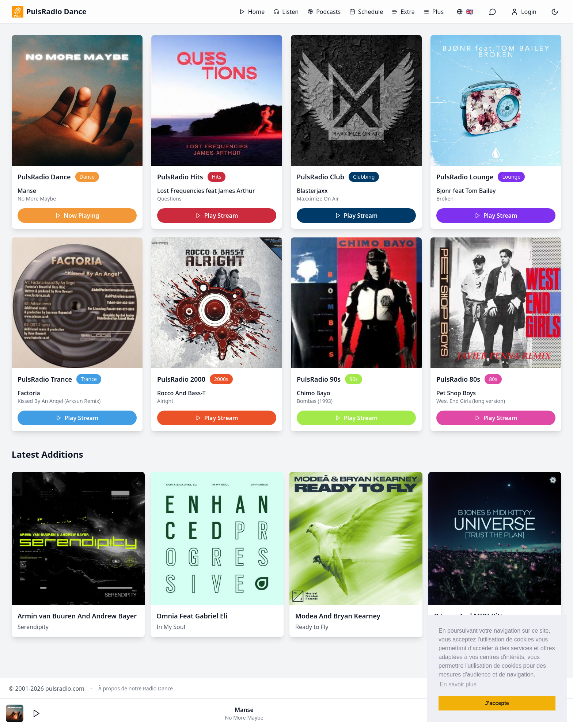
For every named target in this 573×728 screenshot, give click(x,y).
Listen (286, 12)
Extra (403, 12)
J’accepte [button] (497, 703)
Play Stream (217, 216)
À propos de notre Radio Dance (136, 688)
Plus (434, 12)
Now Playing (77, 216)
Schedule (366, 12)
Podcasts (324, 12)
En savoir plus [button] (458, 684)
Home (252, 12)
